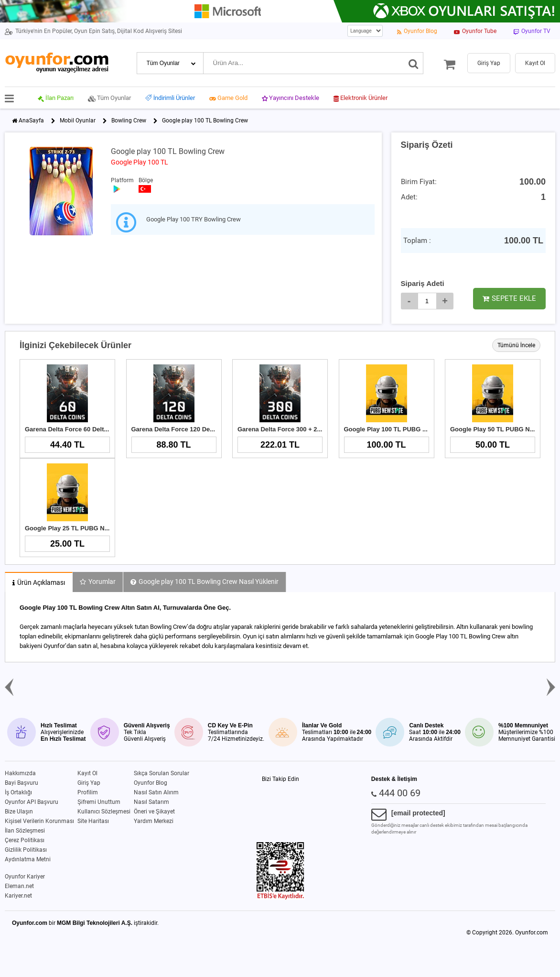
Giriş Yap (89, 783)
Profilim (88, 792)
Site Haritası (93, 821)
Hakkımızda (20, 773)
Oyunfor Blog (151, 783)
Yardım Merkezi (154, 821)
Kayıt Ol (87, 773)
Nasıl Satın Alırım (156, 792)
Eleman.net (19, 886)
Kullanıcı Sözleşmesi (104, 812)
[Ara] (414, 63)
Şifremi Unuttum (99, 802)
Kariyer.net (18, 896)
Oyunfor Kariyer (25, 877)
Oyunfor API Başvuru (32, 802)
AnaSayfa (31, 121)
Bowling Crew (129, 121)
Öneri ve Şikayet (154, 812)
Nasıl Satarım (151, 802)
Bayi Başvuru (22, 783)
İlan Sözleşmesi (25, 831)
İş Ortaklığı (18, 792)
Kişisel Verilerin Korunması (39, 821)
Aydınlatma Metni (28, 859)
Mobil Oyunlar (78, 121)
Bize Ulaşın (19, 812)
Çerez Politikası (25, 840)
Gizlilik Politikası (26, 850)
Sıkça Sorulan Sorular (162, 773)
